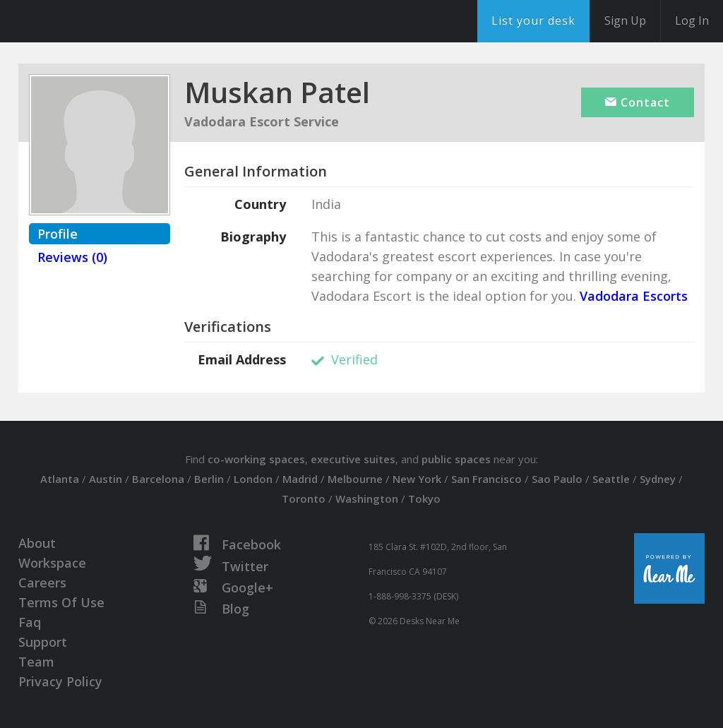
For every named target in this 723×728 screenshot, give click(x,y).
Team (36, 662)
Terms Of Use (61, 602)
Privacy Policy (60, 681)
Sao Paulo (557, 479)
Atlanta (60, 479)
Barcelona (158, 479)
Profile (58, 234)
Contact (638, 102)
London (253, 479)
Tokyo (424, 499)
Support (43, 642)
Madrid (300, 479)
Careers (42, 583)
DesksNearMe (98, 21)
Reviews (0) (72, 257)
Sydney (658, 479)
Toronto (304, 499)
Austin (106, 479)
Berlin (209, 479)
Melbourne (355, 479)
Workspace (52, 563)
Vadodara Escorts (632, 296)
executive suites (353, 459)
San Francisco (486, 479)
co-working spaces (256, 459)
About (37, 543)
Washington (367, 499)
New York (417, 479)
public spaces (456, 459)
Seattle (611, 479)
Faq (30, 622)
